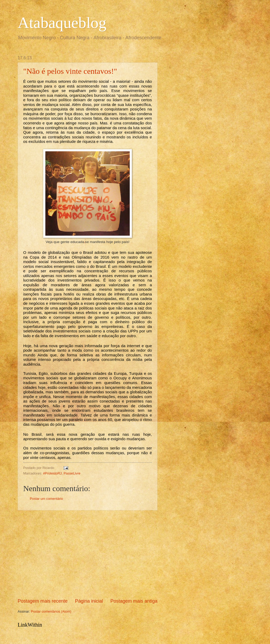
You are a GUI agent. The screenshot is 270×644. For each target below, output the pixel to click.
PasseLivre (72, 473)
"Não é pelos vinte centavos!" (70, 71)
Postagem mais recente (43, 601)
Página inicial (89, 601)
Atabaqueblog (62, 23)
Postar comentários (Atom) (51, 611)
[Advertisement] (88, 554)
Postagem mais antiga (134, 601)
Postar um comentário (46, 499)
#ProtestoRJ (52, 473)
